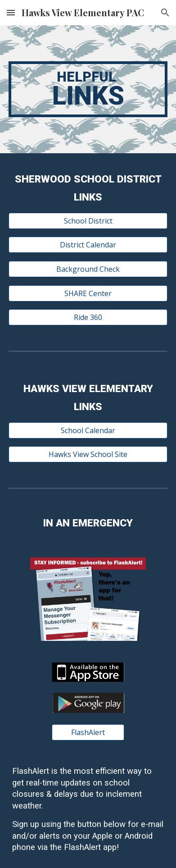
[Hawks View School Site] (88, 454)
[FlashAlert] (88, 732)
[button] (11, 12)
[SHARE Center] (88, 293)
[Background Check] (88, 269)
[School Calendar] (88, 430)
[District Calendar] (88, 245)
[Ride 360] (88, 317)
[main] (88, 89)
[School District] (88, 221)
